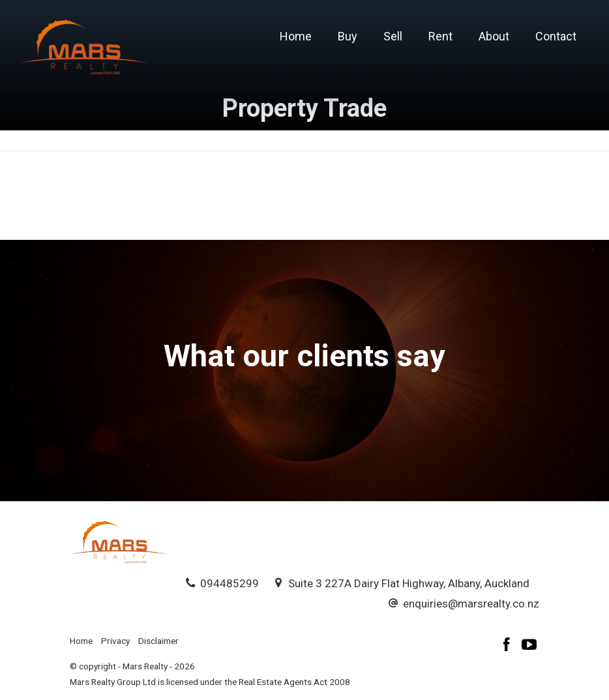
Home (296, 36)
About (494, 36)
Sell (393, 36)
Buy (348, 36)
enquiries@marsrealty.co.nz (471, 604)
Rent (440, 36)
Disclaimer (158, 641)
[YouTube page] (529, 646)
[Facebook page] (509, 646)
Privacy (115, 641)
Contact (556, 36)
